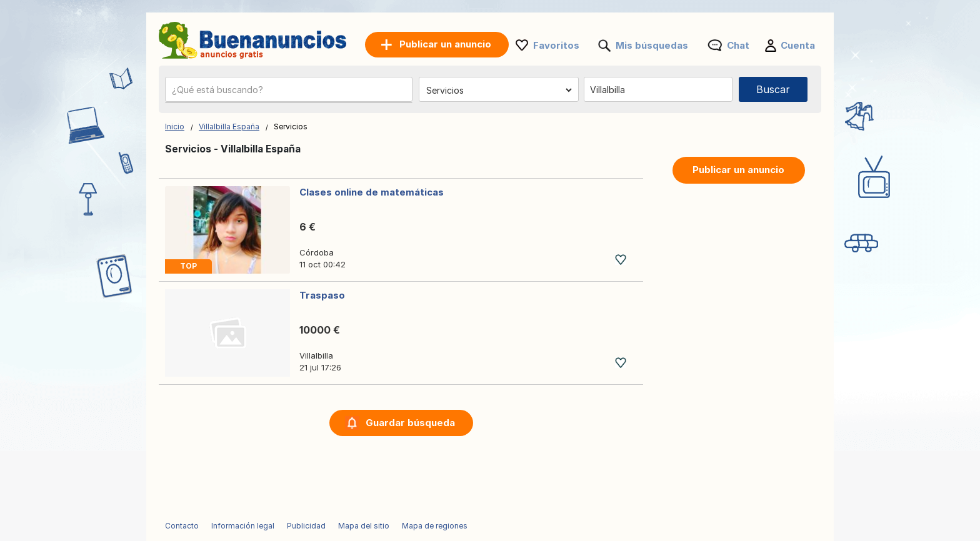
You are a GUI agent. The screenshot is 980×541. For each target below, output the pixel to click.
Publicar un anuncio (738, 170)
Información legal (243, 526)
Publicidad (306, 526)
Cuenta (798, 45)
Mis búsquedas (652, 45)
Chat (738, 45)
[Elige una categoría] (499, 90)
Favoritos (556, 45)
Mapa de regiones (435, 526)
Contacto (182, 526)
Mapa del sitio (364, 526)
